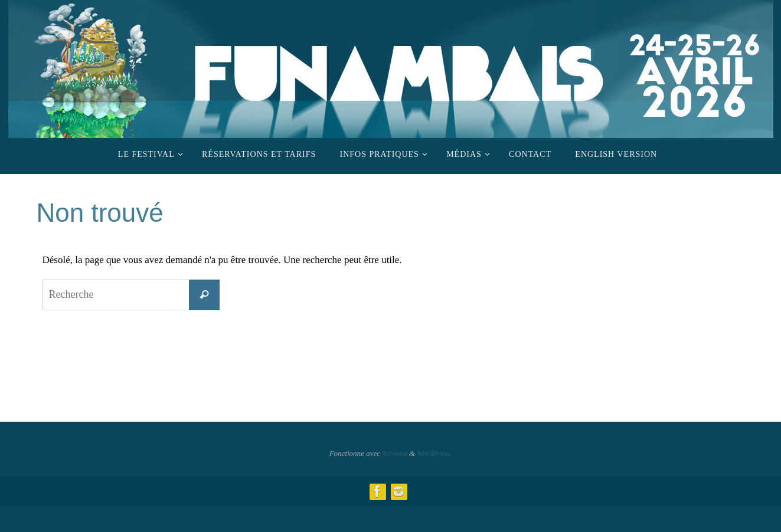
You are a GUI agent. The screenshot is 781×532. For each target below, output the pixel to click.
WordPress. (434, 453)
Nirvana (395, 453)
